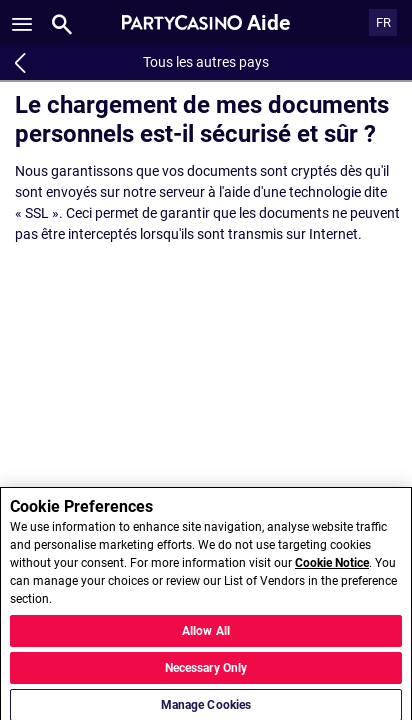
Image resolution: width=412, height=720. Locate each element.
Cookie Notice (332, 569)
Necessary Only (206, 674)
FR (383, 22)
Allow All (206, 637)
